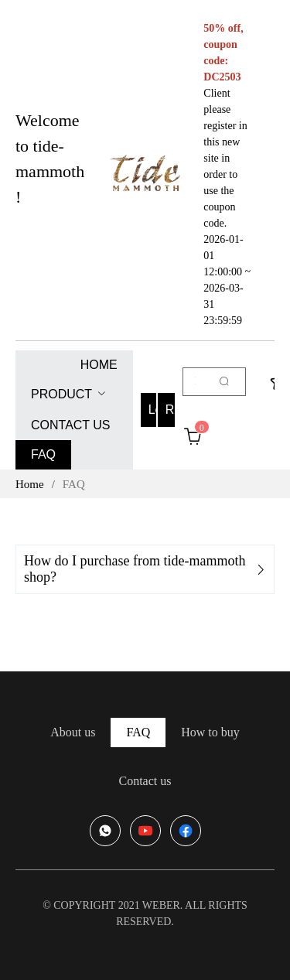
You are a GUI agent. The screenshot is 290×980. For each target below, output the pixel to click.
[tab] (145, 569)
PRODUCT (61, 394)
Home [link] (30, 484)
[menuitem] (99, 365)
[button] (145, 569)
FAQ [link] (74, 484)
